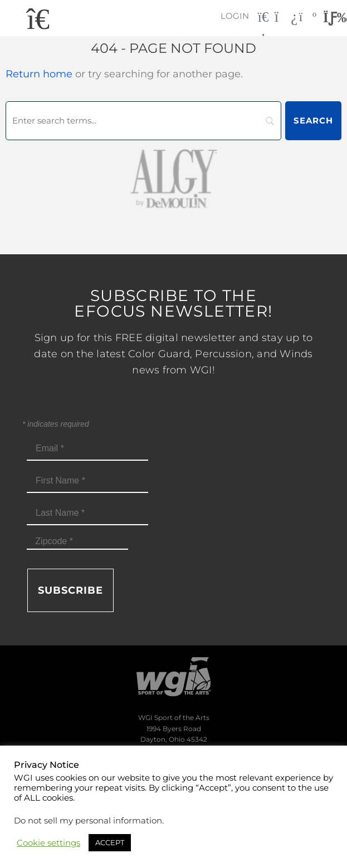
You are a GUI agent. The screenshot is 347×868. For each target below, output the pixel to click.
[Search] (143, 121)
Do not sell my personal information (88, 821)
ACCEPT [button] (110, 842)
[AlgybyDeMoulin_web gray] (173, 178)
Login (235, 16)
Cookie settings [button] (48, 843)
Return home (39, 74)
